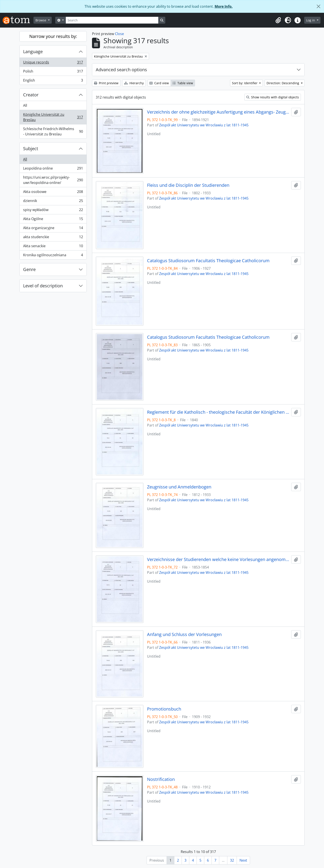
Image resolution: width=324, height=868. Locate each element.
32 (232, 860)
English (53, 81)
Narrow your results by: (53, 36)
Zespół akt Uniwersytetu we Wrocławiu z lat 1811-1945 (204, 125)
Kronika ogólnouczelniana (53, 256)
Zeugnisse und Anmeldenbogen (179, 487)
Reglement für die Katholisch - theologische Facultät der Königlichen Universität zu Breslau (218, 412)
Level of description (43, 286)
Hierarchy (134, 83)
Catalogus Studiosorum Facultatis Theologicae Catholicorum (208, 261)
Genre (29, 269)
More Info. (224, 6)
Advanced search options (121, 70)
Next (243, 860)
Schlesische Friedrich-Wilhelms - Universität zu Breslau (53, 131)
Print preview (106, 83)
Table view (183, 83)
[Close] (318, 6)
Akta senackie (53, 247)
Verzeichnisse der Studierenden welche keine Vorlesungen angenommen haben (218, 559)
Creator (31, 95)
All (25, 105)
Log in (311, 20)
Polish (53, 72)
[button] (278, 20)
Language (33, 51)
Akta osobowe (53, 193)
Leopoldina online (53, 169)
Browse (41, 20)
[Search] (112, 20)
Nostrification (161, 779)
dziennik (53, 202)
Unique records (53, 63)
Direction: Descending (283, 83)
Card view (159, 83)
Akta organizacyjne (53, 229)
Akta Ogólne (53, 220)
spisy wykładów (53, 211)
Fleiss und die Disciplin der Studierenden (188, 185)
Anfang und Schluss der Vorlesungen (184, 634)
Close (119, 34)
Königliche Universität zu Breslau (53, 117)
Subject (31, 149)
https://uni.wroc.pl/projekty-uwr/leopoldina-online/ (53, 180)
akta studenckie (53, 238)
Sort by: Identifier (245, 83)
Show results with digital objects (273, 97)
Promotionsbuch (164, 709)
